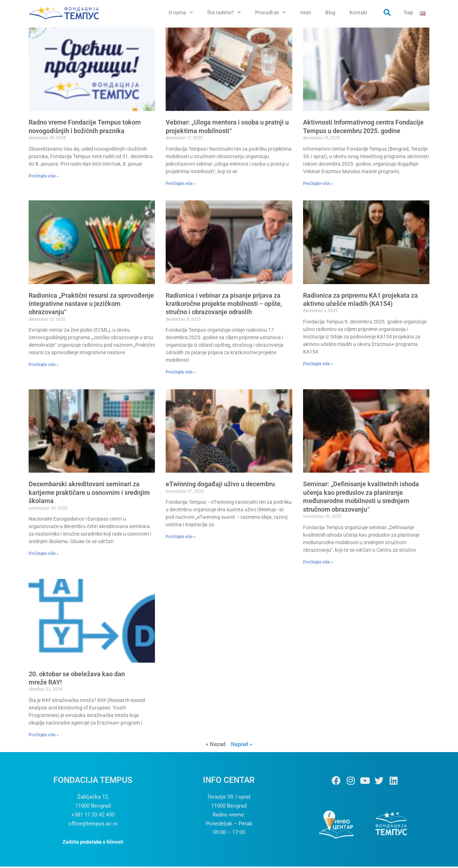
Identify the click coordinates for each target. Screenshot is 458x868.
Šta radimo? (224, 13)
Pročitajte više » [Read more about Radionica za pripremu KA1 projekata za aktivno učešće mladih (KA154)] (318, 366)
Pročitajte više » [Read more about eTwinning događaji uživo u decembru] (181, 538)
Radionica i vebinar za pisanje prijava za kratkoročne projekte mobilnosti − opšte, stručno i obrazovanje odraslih (224, 305)
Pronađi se (270, 13)
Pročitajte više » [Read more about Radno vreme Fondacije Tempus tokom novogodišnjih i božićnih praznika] (44, 177)
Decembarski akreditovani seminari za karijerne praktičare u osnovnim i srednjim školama (89, 494)
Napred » (242, 745)
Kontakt (359, 13)
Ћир (408, 13)
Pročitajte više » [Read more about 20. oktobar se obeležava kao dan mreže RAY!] (44, 736)
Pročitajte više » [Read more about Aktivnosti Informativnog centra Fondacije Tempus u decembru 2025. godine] (318, 185)
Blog (330, 13)
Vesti (305, 13)
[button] (387, 13)
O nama (181, 13)
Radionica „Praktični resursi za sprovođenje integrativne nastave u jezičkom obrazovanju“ (91, 305)
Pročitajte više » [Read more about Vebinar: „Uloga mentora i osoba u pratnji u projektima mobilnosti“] (181, 185)
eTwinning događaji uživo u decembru (220, 486)
